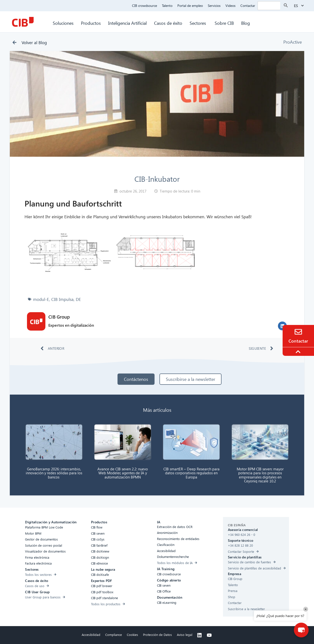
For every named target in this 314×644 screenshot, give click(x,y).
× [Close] (306, 609)
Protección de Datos (157, 635)
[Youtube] (209, 635)
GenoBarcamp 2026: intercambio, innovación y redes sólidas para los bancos (54, 473)
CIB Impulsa (62, 299)
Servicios (214, 6)
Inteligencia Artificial (127, 23)
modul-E (41, 299)
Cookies (132, 635)
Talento (167, 6)
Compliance (114, 635)
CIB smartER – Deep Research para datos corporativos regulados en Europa (191, 473)
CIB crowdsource (144, 6)
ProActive (293, 42)
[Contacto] (298, 332)
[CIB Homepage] (23, 22)
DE (78, 299)
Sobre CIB (224, 23)
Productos (91, 23)
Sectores (198, 23)
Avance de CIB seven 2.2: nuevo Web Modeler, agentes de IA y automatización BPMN (123, 473)
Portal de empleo (190, 6)
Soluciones (63, 23)
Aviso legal (185, 635)
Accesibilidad (91, 635)
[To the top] (299, 352)
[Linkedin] (199, 635)
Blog (246, 23)
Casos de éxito (168, 23)
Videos (230, 6)
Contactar (248, 6)
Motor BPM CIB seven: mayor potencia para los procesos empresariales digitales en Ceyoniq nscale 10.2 (260, 475)
